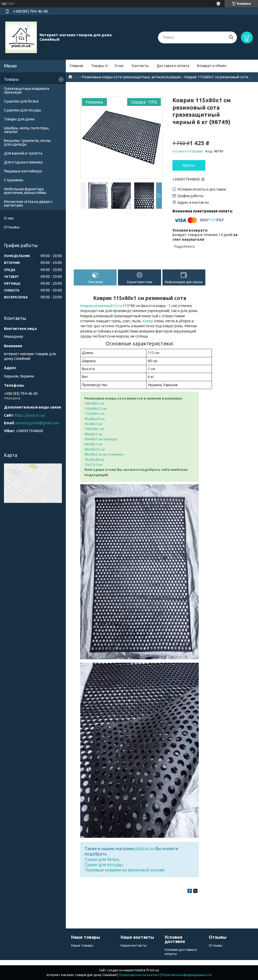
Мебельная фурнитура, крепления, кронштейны (25, 191)
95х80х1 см (93, 424)
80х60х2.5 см (95, 449)
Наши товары (82, 945)
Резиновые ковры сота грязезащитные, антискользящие (132, 77)
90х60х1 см (93, 434)
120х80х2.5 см (96, 409)
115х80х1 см (94, 414)
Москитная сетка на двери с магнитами (28, 203)
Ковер (148, 321)
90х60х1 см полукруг (101, 439)
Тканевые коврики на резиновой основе (125, 870)
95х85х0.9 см (95, 419)
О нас (119, 66)
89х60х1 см (93, 444)
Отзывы (12, 227)
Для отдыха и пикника (23, 162)
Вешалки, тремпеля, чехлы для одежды (27, 142)
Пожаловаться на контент (139, 975)
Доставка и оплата (173, 66)
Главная (76, 66)
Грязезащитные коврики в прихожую (27, 90)
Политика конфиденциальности (187, 975)
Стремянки (14, 180)
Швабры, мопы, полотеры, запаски (27, 130)
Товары (98, 66)
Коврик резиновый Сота (101, 306)
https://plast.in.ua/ (30, 415)
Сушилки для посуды (23, 110)
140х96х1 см (94, 403)
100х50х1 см (94, 429)
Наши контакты (134, 945)
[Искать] (231, 37)
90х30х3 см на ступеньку (104, 454)
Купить (189, 165)
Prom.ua (153, 970)
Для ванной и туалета (23, 153)
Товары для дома (19, 119)
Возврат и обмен (212, 66)
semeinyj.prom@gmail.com (37, 423)
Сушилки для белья (21, 101)
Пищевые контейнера (23, 171)
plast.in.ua (145, 849)
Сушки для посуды (103, 865)
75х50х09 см (94, 460)
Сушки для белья (102, 859)
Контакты (140, 66)
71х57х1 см (93, 465)
